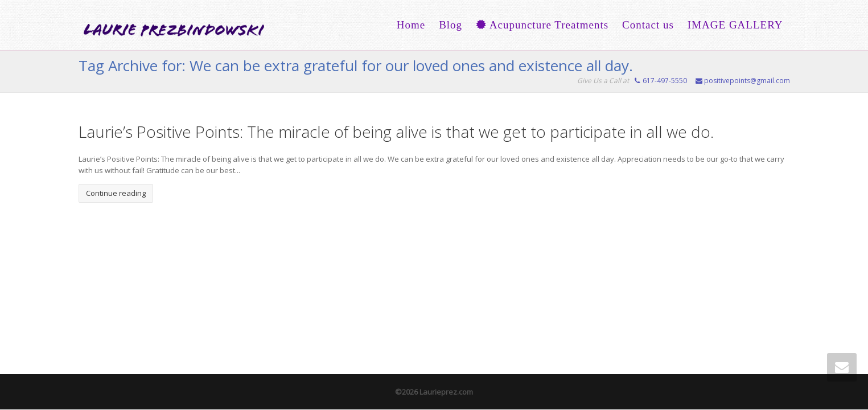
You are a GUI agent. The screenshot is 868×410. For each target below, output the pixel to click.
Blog (451, 25)
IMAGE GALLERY (735, 25)
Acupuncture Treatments (542, 25)
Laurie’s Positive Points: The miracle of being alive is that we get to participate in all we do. (396, 132)
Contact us (648, 25)
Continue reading (116, 193)
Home (411, 25)
